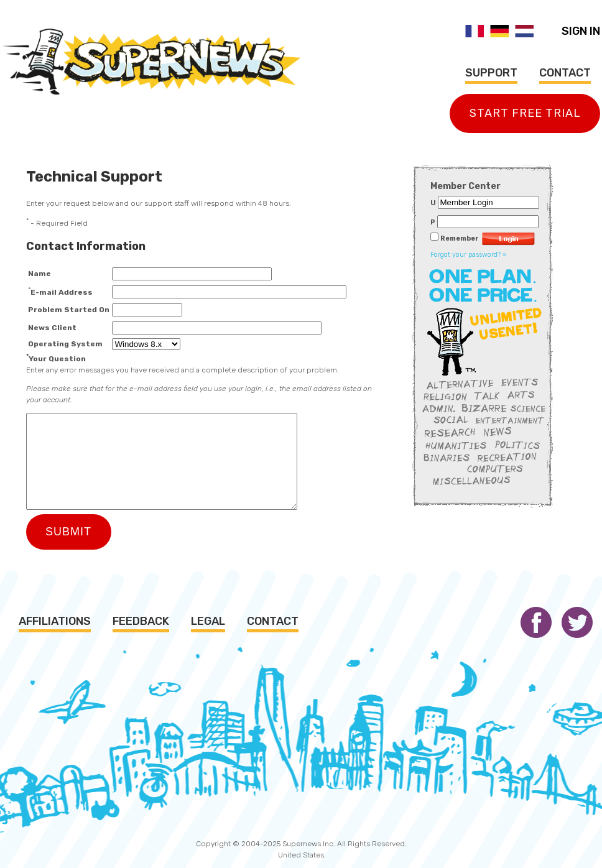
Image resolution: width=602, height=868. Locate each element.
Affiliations (55, 621)
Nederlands (524, 31)
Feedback (141, 621)
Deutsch (499, 31)
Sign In (581, 31)
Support (491, 73)
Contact (565, 73)
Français (475, 31)
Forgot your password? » (469, 255)
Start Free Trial (525, 113)
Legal (208, 621)
